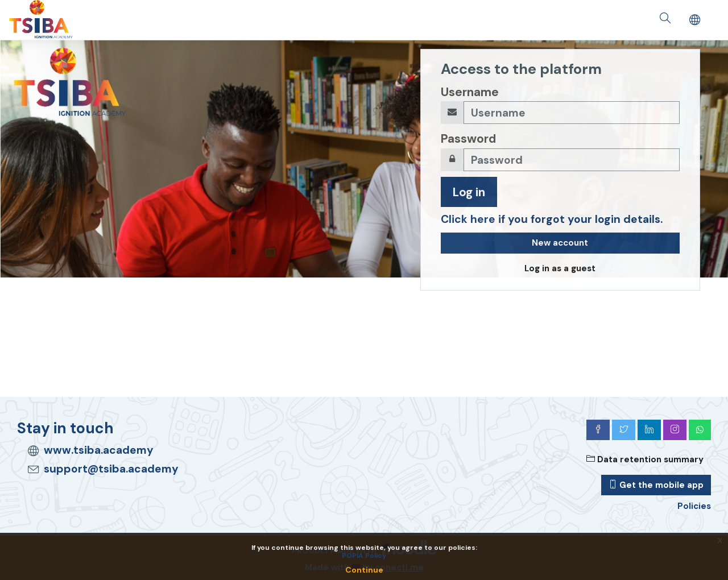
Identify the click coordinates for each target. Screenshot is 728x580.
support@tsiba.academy (111, 469)
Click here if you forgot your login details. (552, 219)
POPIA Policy (364, 556)
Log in (469, 192)
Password (468, 138)
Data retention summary (645, 459)
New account (560, 243)
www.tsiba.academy (99, 450)
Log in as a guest (560, 268)
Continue (364, 570)
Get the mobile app (656, 485)
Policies (694, 506)
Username (470, 92)
